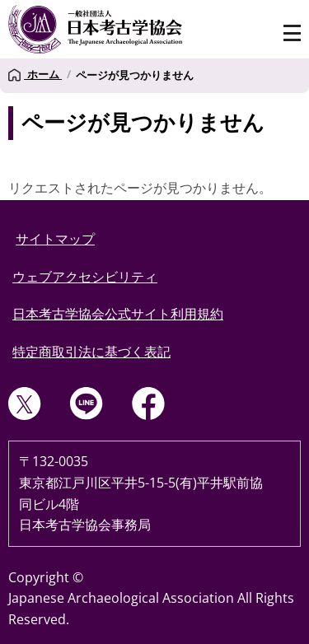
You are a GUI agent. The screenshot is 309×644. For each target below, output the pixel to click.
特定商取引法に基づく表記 (91, 352)
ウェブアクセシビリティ (85, 277)
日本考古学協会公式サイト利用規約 (118, 314)
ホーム (35, 75)
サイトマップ (55, 239)
